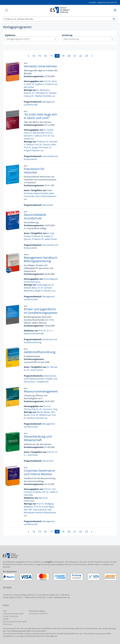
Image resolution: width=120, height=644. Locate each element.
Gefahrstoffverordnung (40, 352)
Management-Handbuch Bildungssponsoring (41, 259)
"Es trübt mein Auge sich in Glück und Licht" (40, 116)
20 (69, 56)
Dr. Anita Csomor (35, 370)
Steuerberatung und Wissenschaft (38, 438)
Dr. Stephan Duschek (41, 96)
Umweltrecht (43, 382)
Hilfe (5, 611)
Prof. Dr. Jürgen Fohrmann (36, 147)
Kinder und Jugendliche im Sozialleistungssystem (41, 311)
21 (75, 56)
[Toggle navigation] (6, 10)
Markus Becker (43, 412)
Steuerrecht (48, 461)
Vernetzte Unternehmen (40, 66)
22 (81, 56)
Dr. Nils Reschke (37, 133)
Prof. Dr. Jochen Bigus (44, 507)
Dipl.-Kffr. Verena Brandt (35, 510)
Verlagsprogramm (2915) (32, 39)
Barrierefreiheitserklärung (14, 622)
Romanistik (48, 205)
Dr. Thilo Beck (38, 93)
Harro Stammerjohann (46, 196)
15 (40, 56)
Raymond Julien (41, 193)
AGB (5, 619)
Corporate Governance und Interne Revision (39, 472)
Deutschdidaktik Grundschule (35, 216)
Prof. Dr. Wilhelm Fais (41, 415)
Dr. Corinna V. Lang (48, 409)
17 (51, 56)
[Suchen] (57, 19)
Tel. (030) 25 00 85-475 (38, 614)
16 (45, 56)
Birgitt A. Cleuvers (43, 291)
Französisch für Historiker (34, 171)
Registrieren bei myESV (106, 2)
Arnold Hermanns (32, 282)
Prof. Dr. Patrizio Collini (45, 145)
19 (63, 56)
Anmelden (93, 2)
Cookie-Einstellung (11, 616)
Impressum (8, 624)
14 (34, 56)
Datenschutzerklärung (12, 614)
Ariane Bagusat (51, 279)
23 (86, 56)
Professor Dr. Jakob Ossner (45, 239)
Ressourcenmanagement (41, 391)
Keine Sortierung (89, 39)
